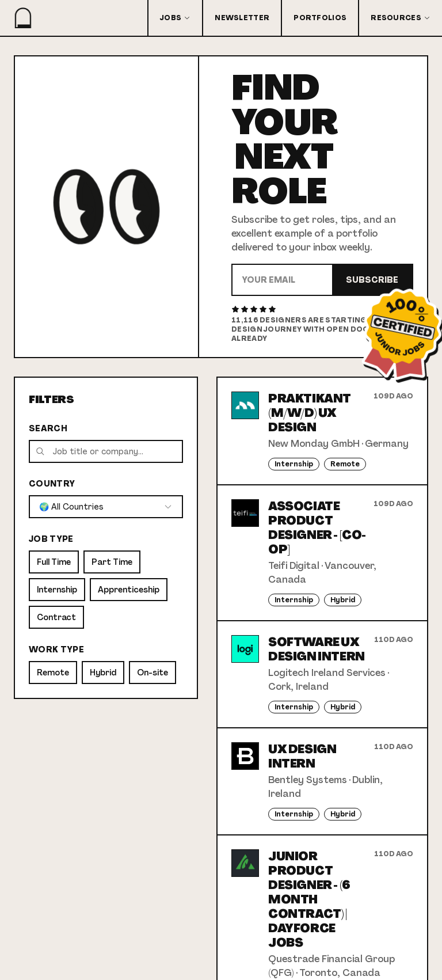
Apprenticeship (129, 590)
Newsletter (242, 18)
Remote (53, 673)
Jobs (175, 18)
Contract (56, 617)
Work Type (56, 649)
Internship (57, 590)
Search (48, 428)
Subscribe (372, 280)
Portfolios (320, 18)
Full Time (54, 562)
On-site (153, 673)
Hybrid (103, 673)
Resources (401, 18)
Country (52, 484)
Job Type (51, 539)
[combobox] (106, 507)
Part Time (112, 562)
